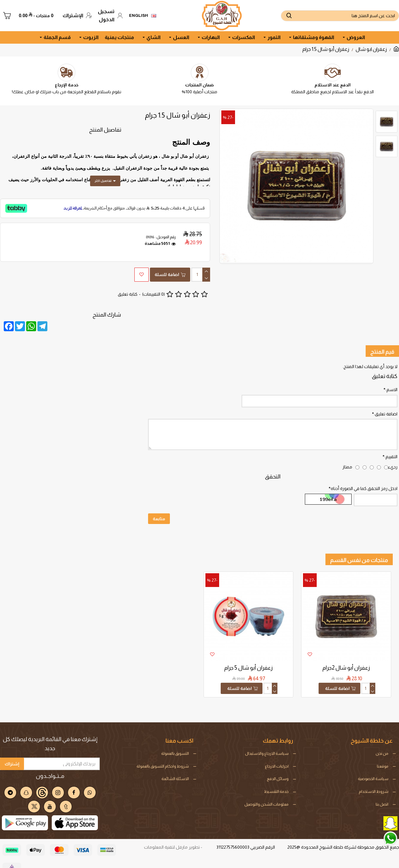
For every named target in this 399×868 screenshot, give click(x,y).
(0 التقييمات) (154, 286)
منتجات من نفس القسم (359, 546)
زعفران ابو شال (371, 49)
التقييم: (391, 445)
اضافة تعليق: (386, 400)
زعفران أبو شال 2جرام (346, 653)
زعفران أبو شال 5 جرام (248, 653)
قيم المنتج (382, 336)
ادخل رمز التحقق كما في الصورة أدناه (364, 479)
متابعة (159, 512)
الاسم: (392, 374)
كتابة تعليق (128, 286)
